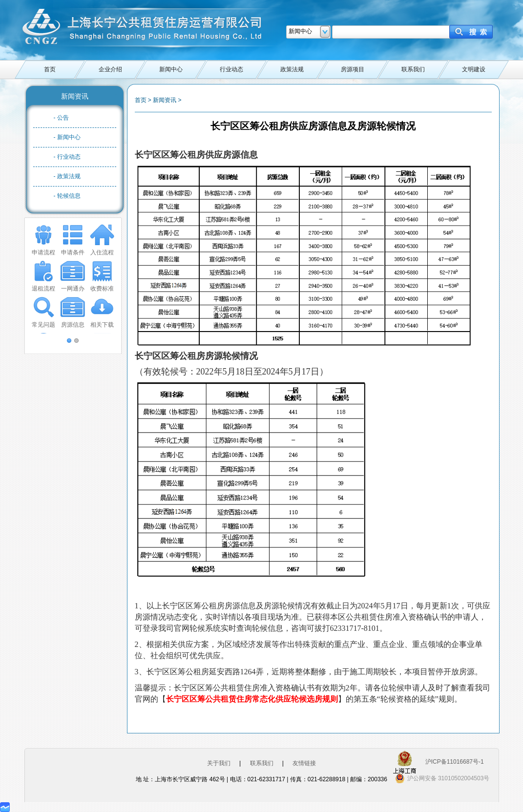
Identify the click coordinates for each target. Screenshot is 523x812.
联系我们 (413, 69)
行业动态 (231, 69)
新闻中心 (171, 69)
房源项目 (353, 69)
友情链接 (304, 763)
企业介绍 (110, 69)
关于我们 (219, 763)
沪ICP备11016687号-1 (455, 762)
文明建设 (474, 69)
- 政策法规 (67, 176)
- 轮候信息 (67, 196)
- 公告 (61, 118)
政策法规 (292, 69)
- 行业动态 (67, 157)
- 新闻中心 (67, 137)
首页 (50, 69)
